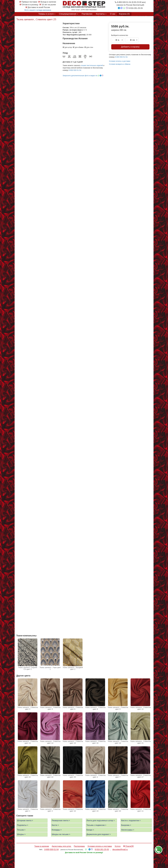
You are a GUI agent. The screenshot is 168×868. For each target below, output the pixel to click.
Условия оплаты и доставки (120, 61)
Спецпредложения (68, 14)
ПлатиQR (129, 846)
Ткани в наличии (42, 846)
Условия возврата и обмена (120, 64)
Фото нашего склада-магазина (38, 10)
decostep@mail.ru (120, 849)
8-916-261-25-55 (102, 849)
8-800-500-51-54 (51, 849)
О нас (113, 14)
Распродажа (79, 846)
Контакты (101, 14)
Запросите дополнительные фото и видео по (83, 76)
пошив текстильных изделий (92, 65)
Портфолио (87, 14)
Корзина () (124, 14)
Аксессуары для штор (62, 846)
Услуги (118, 846)
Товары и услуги (47, 14)
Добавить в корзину (130, 47)
